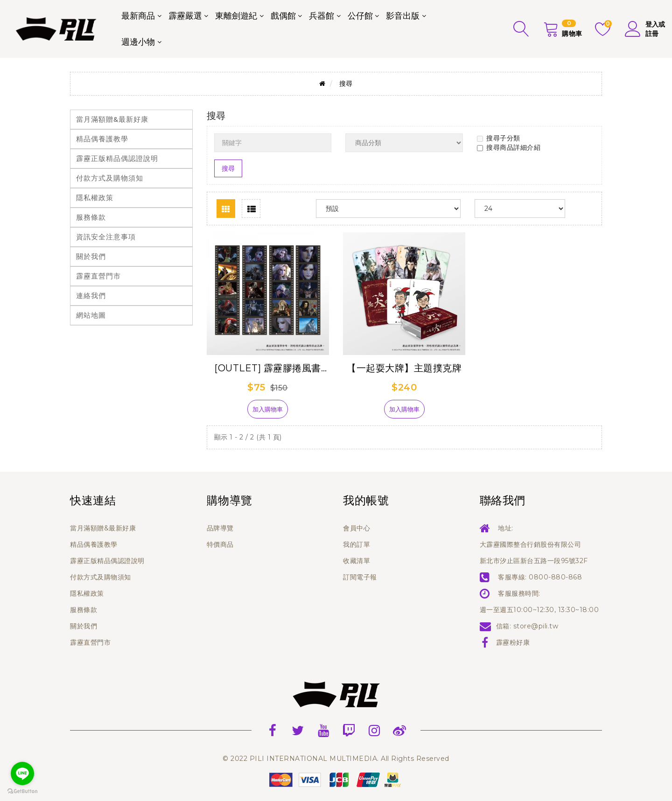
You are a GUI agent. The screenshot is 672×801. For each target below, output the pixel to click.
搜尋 (346, 84)
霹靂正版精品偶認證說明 (117, 158)
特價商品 (220, 544)
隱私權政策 (95, 198)
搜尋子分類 (499, 138)
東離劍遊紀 (236, 16)
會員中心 (357, 528)
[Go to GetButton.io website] (22, 791)
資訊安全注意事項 (106, 237)
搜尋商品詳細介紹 (509, 147)
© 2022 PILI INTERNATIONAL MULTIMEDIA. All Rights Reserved (336, 759)
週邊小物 (138, 42)
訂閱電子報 (360, 577)
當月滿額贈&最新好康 (112, 119)
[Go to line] (22, 773)
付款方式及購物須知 (110, 178)
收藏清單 (357, 561)
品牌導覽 (220, 528)
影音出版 (403, 16)
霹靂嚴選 (185, 16)
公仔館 (360, 16)
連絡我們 (91, 296)
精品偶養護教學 (102, 139)
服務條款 (91, 217)
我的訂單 (357, 544)
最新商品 (138, 16)
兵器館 (322, 16)
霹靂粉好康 (513, 642)
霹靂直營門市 (98, 276)
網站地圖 (91, 315)
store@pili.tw (536, 626)
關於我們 (91, 256)
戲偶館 (283, 16)
